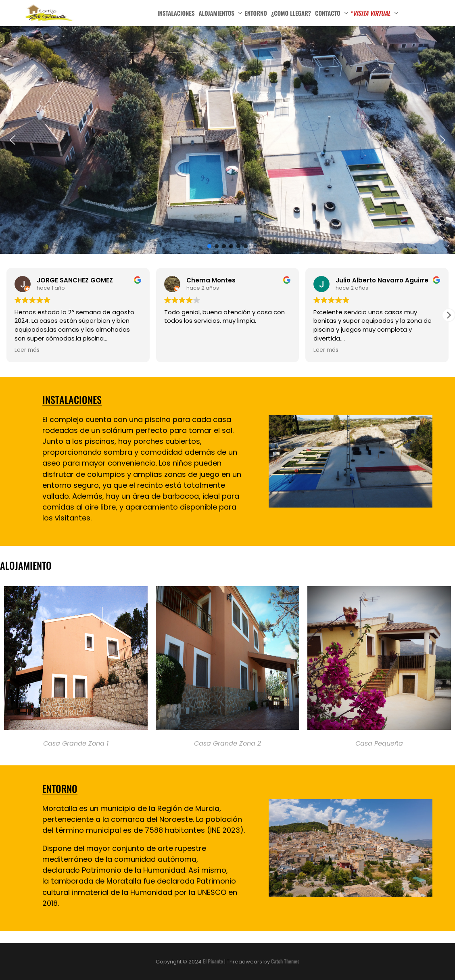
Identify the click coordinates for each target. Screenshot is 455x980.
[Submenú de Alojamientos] (240, 12)
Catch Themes (285, 961)
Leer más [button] (27, 350)
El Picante (213, 961)
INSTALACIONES (72, 399)
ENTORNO (60, 788)
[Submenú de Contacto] (346, 12)
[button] (13, 140)
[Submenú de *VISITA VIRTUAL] (396, 12)
